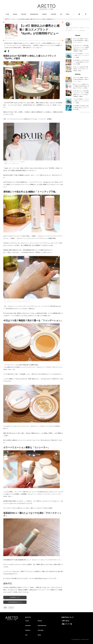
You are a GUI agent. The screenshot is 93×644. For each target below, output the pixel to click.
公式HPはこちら (15, 597)
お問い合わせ (66, 621)
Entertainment (34, 14)
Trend (7, 14)
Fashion (45, 14)
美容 (5, 608)
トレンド (13, 19)
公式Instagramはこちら (15, 602)
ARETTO (7, 19)
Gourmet (24, 14)
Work (68, 14)
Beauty (15, 14)
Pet (61, 14)
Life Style (53, 14)
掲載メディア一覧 (67, 624)
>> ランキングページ (85, 112)
